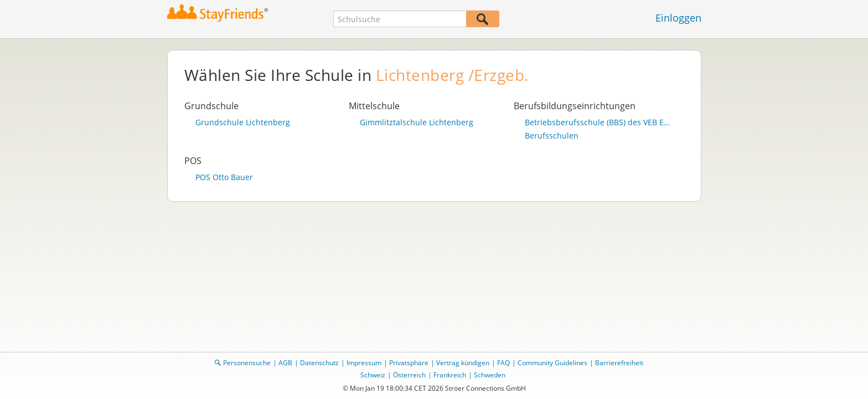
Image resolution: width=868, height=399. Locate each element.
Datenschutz (319, 363)
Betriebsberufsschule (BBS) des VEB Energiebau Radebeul (599, 122)
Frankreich (450, 375)
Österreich (409, 375)
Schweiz (373, 375)
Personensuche (247, 363)
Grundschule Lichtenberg (243, 122)
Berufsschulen (552, 136)
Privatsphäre (409, 363)
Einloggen (678, 18)
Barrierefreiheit (619, 363)
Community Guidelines (552, 363)
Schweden (490, 375)
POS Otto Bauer (224, 177)
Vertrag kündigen (463, 363)
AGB (285, 363)
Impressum (364, 363)
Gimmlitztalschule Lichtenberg (417, 122)
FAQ (503, 363)
